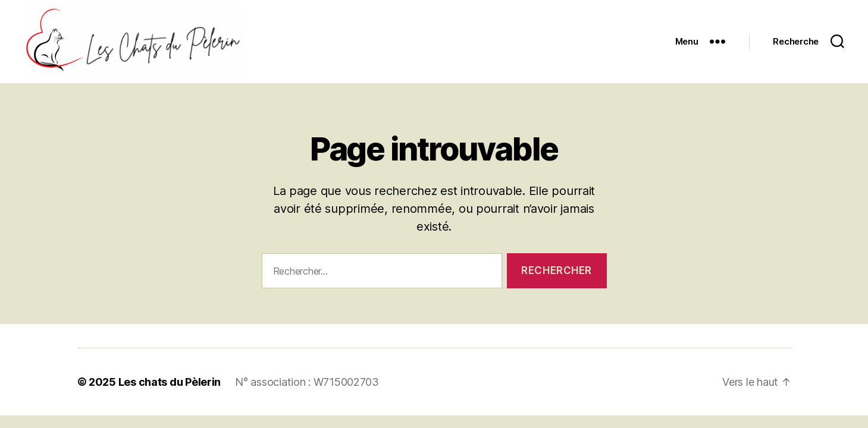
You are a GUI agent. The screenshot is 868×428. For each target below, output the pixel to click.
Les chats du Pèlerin (170, 382)
